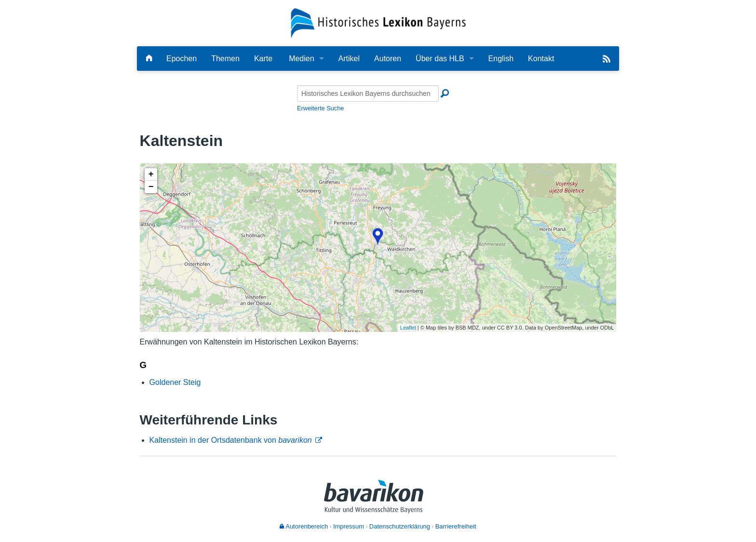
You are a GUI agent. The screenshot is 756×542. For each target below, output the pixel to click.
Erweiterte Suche (320, 108)
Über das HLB (440, 59)
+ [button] (151, 174)
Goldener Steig (175, 382)
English (501, 59)
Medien (301, 59)
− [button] (151, 187)
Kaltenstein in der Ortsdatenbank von (231, 440)
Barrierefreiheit (456, 526)
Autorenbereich (304, 526)
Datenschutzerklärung (400, 526)
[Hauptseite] (149, 59)
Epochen (182, 59)
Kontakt (541, 59)
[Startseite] (378, 22)
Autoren (388, 59)
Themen (225, 59)
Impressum (349, 526)
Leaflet (408, 328)
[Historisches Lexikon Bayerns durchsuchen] (368, 93)
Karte (263, 59)
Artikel (349, 59)
